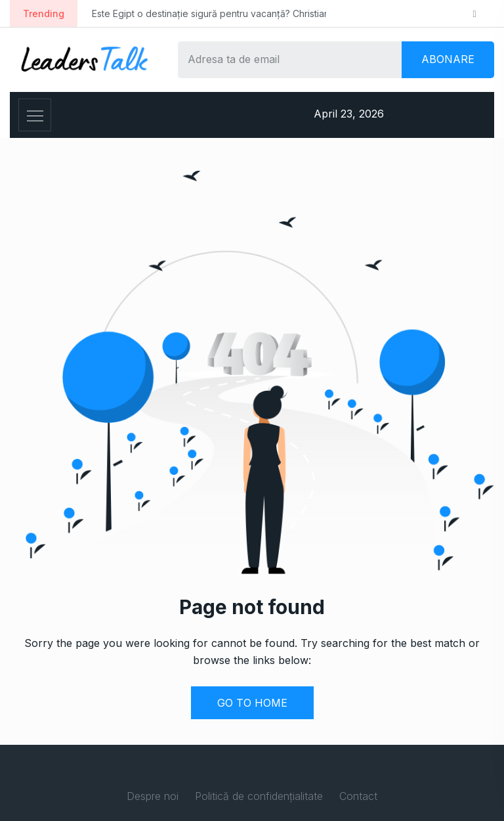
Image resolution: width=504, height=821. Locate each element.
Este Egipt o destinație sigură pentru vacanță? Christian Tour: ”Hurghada (248, 13)
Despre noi (153, 796)
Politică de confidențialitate (259, 796)
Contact (358, 796)
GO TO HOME (252, 703)
